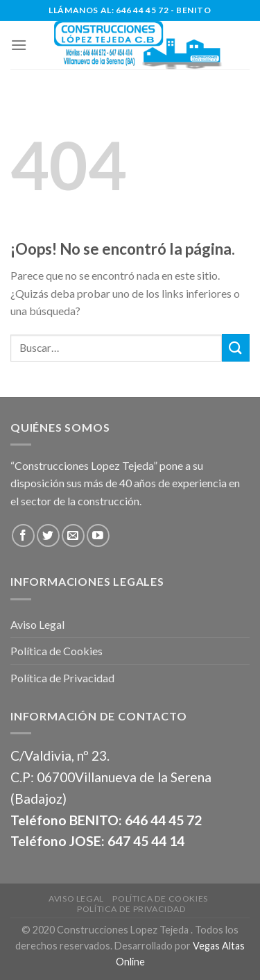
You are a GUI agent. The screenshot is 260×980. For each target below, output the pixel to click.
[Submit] (236, 347)
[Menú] (19, 45)
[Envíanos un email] (73, 535)
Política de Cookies (57, 651)
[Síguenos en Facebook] (23, 535)
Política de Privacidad (62, 678)
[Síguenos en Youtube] (98, 535)
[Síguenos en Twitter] (48, 535)
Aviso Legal (37, 624)
